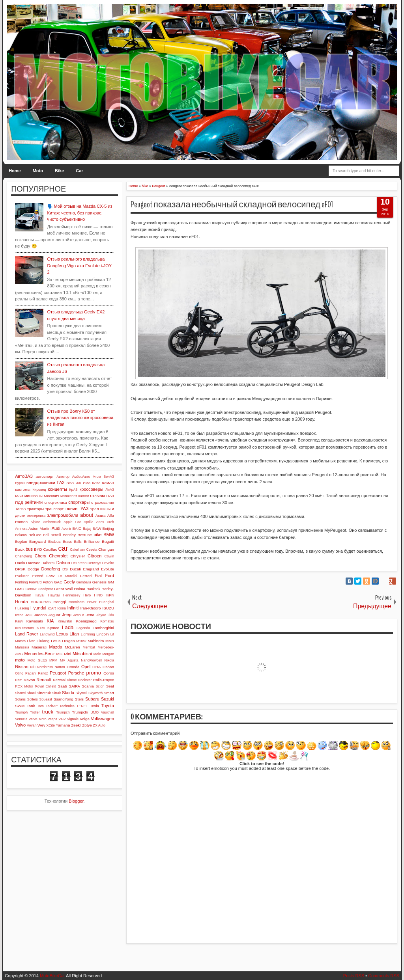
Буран (20, 483)
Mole (97, 654)
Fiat (98, 576)
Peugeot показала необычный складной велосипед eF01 (232, 205)
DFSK (20, 569)
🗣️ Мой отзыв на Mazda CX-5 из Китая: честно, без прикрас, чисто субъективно (80, 213)
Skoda (68, 693)
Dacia (20, 563)
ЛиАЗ (110, 490)
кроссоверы (92, 489)
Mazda (56, 647)
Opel (86, 667)
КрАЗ (73, 490)
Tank (31, 706)
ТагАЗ (20, 509)
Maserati (39, 647)
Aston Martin (39, 528)
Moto (38, 171)
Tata (40, 706)
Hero (87, 595)
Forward (35, 582)
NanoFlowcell (91, 660)
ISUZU (108, 608)
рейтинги (34, 502)
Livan (31, 641)
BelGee (35, 535)
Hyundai (38, 608)
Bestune (84, 535)
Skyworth (95, 693)
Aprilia (88, 522)
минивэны (34, 496)
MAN (110, 641)
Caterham (78, 550)
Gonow (31, 589)
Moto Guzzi (37, 660)
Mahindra (96, 641)
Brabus (54, 541)
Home (15, 171)
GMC (20, 589)
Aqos (100, 522)
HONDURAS (41, 602)
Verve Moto (38, 719)
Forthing (21, 582)
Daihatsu (48, 563)
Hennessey (71, 595)
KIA (50, 621)
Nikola (109, 660)
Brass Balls (72, 542)
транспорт (55, 509)
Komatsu (107, 621)
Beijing (108, 528)
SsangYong (64, 699)
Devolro (108, 563)
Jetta (90, 615)
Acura (101, 515)
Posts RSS (354, 976)
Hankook (93, 589)
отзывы (98, 496)
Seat (110, 686)
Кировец (39, 490)
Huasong (22, 608)
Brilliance (92, 541)
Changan (106, 549)
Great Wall (63, 589)
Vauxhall (108, 712)
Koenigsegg (86, 621)
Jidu (111, 615)
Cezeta (92, 550)
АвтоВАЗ (24, 476)
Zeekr (76, 725)
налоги (84, 496)
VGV (62, 719)
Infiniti (73, 608)
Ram (19, 680)
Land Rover (26, 634)
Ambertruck (52, 522)
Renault (44, 680)
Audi (56, 528)
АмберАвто (81, 477)
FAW (51, 576)
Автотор (63, 477)
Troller (35, 712)
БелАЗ (109, 477)
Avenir (66, 529)
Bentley (69, 535)
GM (111, 582)
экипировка (36, 516)
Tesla (94, 706)
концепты (58, 489)
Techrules (67, 706)
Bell (46, 535)
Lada (68, 627)
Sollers (33, 699)
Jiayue (101, 615)
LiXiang (43, 641)
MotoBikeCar (52, 976)
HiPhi (110, 595)
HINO (98, 595)
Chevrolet (58, 556)
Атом (97, 477)
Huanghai (107, 602)
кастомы (23, 489)
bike (97, 535)
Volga (85, 719)
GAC (58, 582)
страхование (103, 502)
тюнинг (72, 509)
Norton (60, 667)
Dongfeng (50, 569)
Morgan (108, 654)
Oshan (108, 667)
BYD (38, 549)
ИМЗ (87, 483)
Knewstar (65, 621)
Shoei (31, 693)
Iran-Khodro (90, 608)
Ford (109, 576)
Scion (100, 686)
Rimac (72, 680)
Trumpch (63, 712)
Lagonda (83, 628)
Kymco (53, 628)
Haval (39, 595)
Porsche (76, 673)
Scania (88, 686)
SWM (20, 706)
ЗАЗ (70, 483)
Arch (110, 522)
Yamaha (63, 725)
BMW (109, 535)
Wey (41, 725)
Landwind (47, 634)
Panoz (43, 673)
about (87, 515)
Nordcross (45, 667)
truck (48, 712)
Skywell (81, 693)
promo (94, 673)
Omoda (73, 667)
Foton (48, 582)
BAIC (77, 528)
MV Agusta (69, 660)
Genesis (99, 582)
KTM (40, 628)
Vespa (52, 719)
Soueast (46, 699)
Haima (80, 589)
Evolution (22, 576)
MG (60, 654)
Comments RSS (384, 976)
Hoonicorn (77, 602)
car (63, 548)
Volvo (20, 725)
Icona (62, 608)
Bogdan (21, 542)
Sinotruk (44, 693)
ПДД (19, 502)
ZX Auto (99, 725)
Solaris (20, 699)
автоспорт (45, 476)
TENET (82, 706)
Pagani (31, 673)
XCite (50, 725)
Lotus (56, 641)
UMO (94, 712)
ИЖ (79, 483)
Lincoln (102, 634)
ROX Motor (24, 686)
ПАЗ (110, 496)
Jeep (67, 615)
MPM (53, 660)
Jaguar (54, 615)
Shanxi (20, 693)
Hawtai (54, 595)
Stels (79, 699)
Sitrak (57, 693)
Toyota (108, 706)
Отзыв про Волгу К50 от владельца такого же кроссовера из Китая (80, 418)
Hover (92, 602)
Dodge (33, 569)
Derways (94, 563)
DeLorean (79, 563)
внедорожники (41, 483)
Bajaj (87, 528)
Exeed (38, 576)
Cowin (109, 556)
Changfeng (23, 556)
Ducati (75, 569)
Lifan (74, 634)
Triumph (21, 712)
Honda (21, 602)
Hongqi (59, 602)
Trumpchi (80, 712)
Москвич (51, 496)
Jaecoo (40, 615)
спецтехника (55, 502)
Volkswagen (102, 719)
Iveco (19, 615)
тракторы (36, 509)
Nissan (22, 667)
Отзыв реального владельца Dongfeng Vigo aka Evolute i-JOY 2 (79, 265)
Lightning (88, 634)
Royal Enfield (45, 686)
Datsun (63, 563)
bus (29, 549)
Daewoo (33, 563)
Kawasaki (35, 621)
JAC (29, 615)
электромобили (63, 515)
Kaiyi (19, 621)
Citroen (94, 556)
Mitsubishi (82, 654)
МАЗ (19, 496)
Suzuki (108, 699)
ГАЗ (61, 483)
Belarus (21, 535)
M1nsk (81, 641)
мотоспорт (69, 496)
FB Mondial (67, 576)
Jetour (79, 615)
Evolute (108, 569)
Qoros (109, 673)
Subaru (92, 699)
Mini (67, 654)
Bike (59, 171)
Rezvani (59, 680)
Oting (19, 673)
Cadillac (50, 549)
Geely (69, 582)
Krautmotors (24, 628)
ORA (96, 667)
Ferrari (86, 576)
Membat (89, 647)
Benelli (56, 535)
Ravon (29, 680)
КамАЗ (108, 483)
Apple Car (72, 522)
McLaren (72, 647)
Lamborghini (103, 628)
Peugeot (58, 673)
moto (20, 660)
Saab (63, 686)
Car (79, 171)
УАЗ (84, 509)
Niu (33, 667)
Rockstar (85, 680)
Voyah (32, 725)
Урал (94, 509)
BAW (97, 528)
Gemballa (84, 582)
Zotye (87, 725)
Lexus (62, 634)
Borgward (37, 541)
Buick (20, 549)
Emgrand (91, 569)
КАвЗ (96, 483)
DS (65, 569)
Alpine (35, 522)
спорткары (79, 502)
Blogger (76, 801)
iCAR (52, 608)
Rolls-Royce (104, 680)
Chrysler (78, 556)
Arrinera (21, 529)
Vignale (73, 719)
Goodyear (46, 589)
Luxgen (68, 641)
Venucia (21, 719)
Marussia (22, 647)
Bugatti (108, 541)
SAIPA (74, 686)
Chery (40, 556)
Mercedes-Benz (40, 654)
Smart (109, 693)
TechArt (52, 706)
